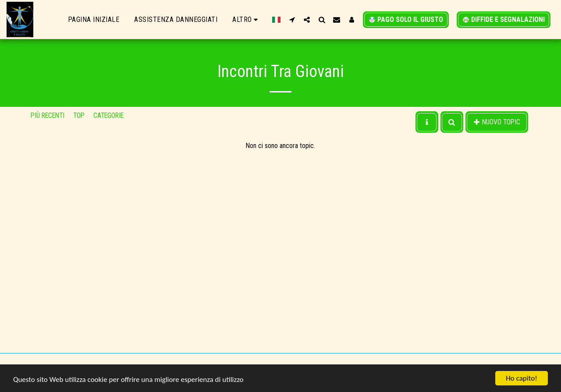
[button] (292, 19)
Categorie (108, 115)
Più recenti (48, 115)
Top (79, 115)
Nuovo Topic (497, 122)
